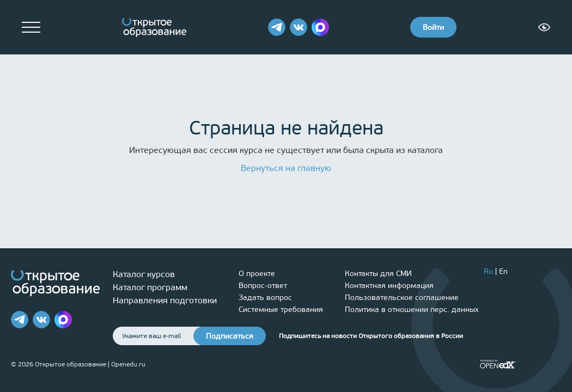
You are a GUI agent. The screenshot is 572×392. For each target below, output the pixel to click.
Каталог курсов (144, 274)
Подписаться (230, 336)
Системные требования (281, 310)
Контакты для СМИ (378, 274)
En (503, 271)
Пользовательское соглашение (402, 298)
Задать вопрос (265, 298)
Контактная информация (389, 286)
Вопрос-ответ (263, 286)
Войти (433, 27)
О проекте (257, 274)
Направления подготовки (165, 300)
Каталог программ (150, 287)
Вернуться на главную (286, 168)
